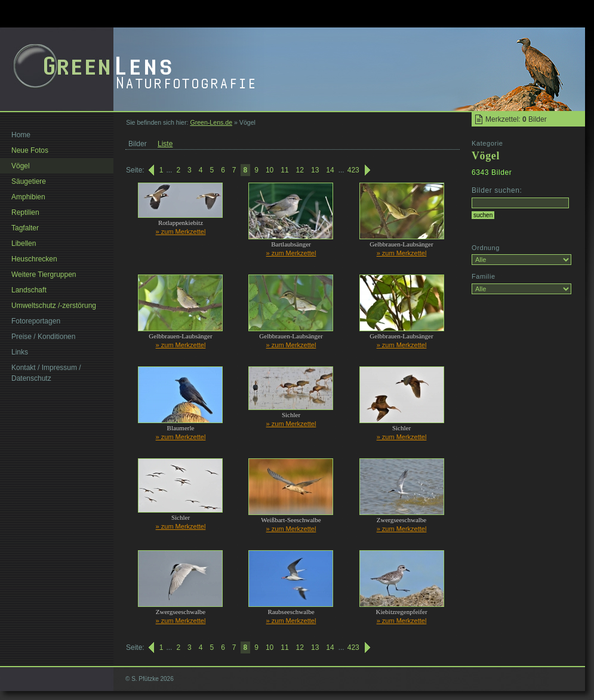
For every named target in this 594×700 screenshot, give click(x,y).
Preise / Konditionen (43, 337)
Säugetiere (29, 181)
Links (20, 352)
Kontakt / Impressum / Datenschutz (46, 373)
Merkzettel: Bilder (516, 119)
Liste (165, 144)
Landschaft (29, 290)
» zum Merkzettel (181, 232)
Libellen (24, 243)
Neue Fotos (30, 150)
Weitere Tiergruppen (44, 275)
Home (21, 135)
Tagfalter (25, 228)
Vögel (21, 166)
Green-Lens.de (211, 122)
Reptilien (25, 212)
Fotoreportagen (36, 321)
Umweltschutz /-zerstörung (54, 306)
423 (353, 170)
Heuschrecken (34, 259)
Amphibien (28, 197)
